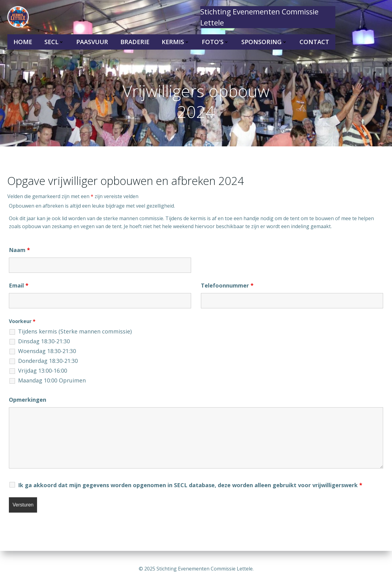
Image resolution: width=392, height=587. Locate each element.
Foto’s (215, 42)
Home (23, 42)
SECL (54, 42)
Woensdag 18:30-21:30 (47, 351)
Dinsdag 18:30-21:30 (44, 341)
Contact (314, 42)
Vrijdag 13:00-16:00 (43, 371)
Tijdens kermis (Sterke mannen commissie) (75, 331)
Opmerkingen (28, 400)
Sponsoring (264, 42)
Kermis (176, 42)
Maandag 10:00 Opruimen (52, 380)
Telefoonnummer (227, 285)
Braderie (135, 42)
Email (19, 285)
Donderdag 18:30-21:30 (48, 361)
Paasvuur (92, 42)
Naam (19, 250)
